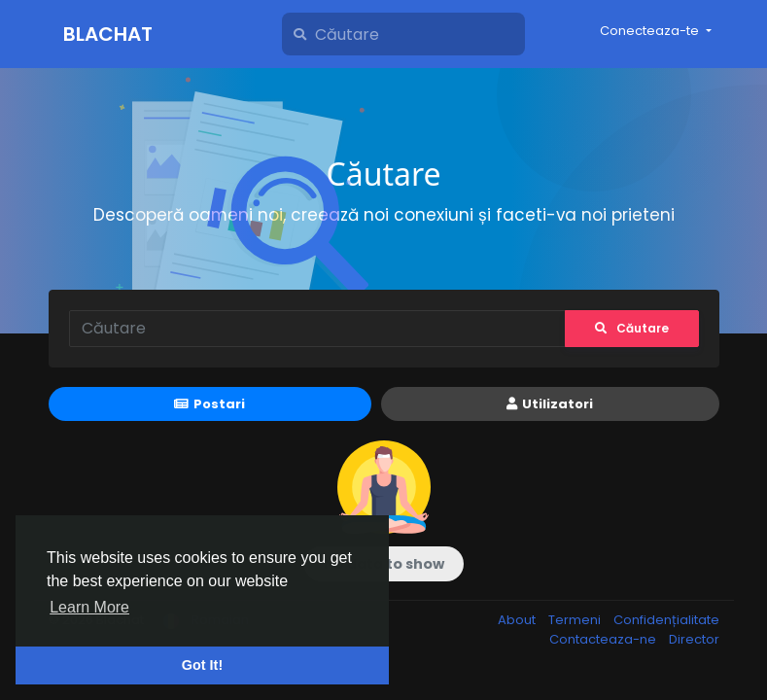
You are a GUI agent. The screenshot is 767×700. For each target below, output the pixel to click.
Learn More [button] (89, 607)
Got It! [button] (202, 665)
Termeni (576, 620)
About (518, 620)
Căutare (632, 328)
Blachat (108, 34)
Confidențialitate (666, 620)
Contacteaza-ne (604, 639)
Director (694, 639)
